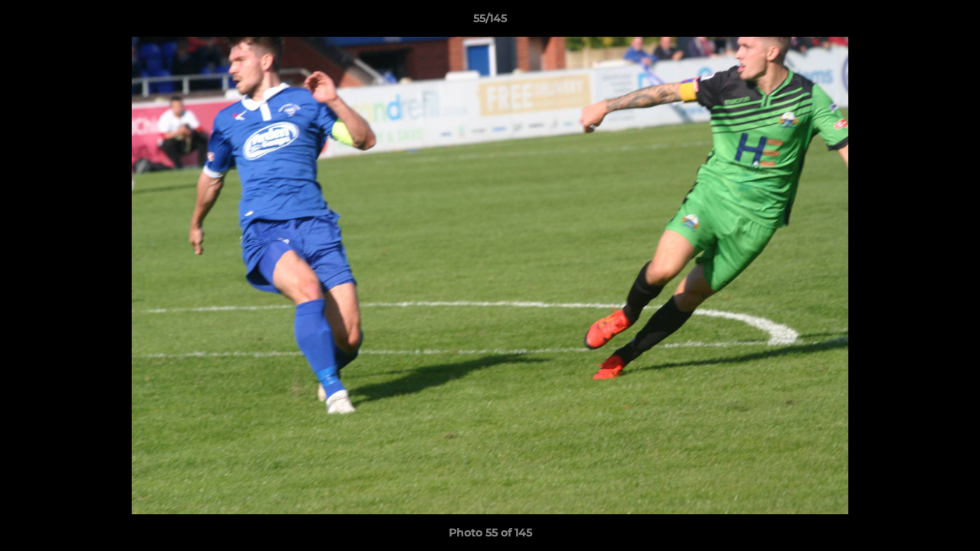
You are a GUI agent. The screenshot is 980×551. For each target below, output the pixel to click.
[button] (952, 22)
